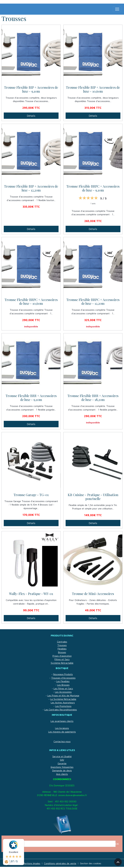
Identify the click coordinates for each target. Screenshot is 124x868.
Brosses (62, 652)
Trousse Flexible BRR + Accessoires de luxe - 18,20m (93, 398)
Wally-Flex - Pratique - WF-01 (31, 594)
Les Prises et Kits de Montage (63, 696)
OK (117, 844)
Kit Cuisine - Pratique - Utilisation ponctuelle (93, 497)
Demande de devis (62, 770)
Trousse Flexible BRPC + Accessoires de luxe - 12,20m (93, 302)
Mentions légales (32, 863)
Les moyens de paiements (62, 732)
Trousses (62, 645)
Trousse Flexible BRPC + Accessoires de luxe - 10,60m (31, 302)
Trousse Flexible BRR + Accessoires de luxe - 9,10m (31, 398)
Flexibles (62, 649)
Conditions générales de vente (60, 863)
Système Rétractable (62, 663)
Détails (31, 116)
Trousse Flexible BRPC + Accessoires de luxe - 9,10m (93, 188)
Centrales (62, 642)
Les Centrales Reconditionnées (61, 710)
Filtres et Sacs (62, 659)
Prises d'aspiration (62, 656)
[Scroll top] (118, 862)
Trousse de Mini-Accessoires (93, 594)
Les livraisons (62, 728)
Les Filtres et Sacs (63, 688)
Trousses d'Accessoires (63, 678)
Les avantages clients (62, 721)
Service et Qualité (62, 756)
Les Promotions (63, 706)
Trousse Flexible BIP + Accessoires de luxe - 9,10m (31, 89)
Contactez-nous (62, 741)
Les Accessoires (63, 692)
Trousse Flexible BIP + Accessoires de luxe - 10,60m (93, 89)
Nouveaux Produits (63, 674)
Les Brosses (63, 685)
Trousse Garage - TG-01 (31, 495)
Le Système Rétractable (63, 699)
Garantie (62, 763)
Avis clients (62, 774)
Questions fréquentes (62, 767)
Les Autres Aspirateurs (63, 703)
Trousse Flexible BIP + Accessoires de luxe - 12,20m (31, 188)
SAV (62, 760)
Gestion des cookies (91, 863)
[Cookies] (6, 862)
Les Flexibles (63, 681)
